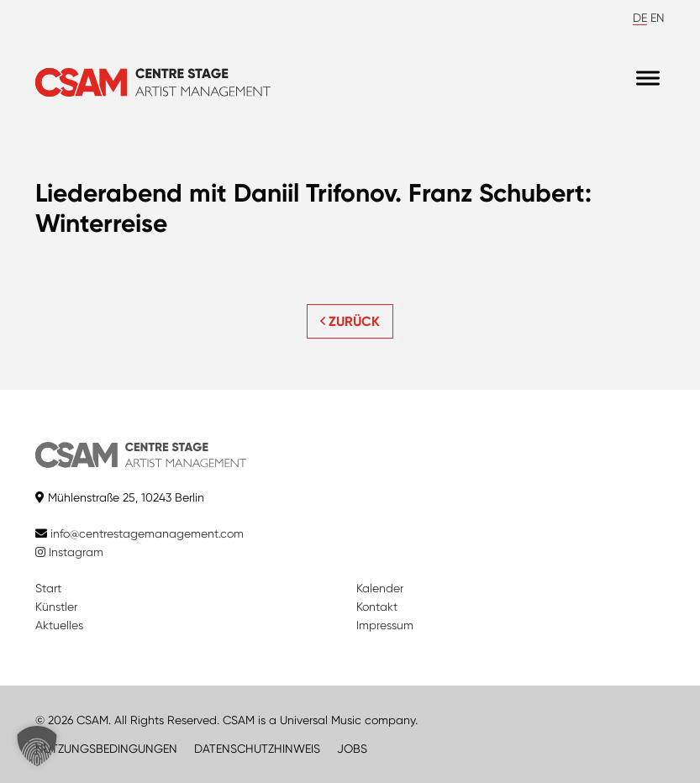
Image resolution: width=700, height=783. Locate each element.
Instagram (69, 552)
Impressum (385, 625)
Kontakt (377, 607)
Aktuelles (59, 625)
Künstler (56, 607)
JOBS (352, 749)
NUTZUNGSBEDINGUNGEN (106, 749)
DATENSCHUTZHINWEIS (257, 749)
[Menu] (648, 79)
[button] (37, 746)
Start (48, 588)
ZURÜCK (350, 321)
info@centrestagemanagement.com (147, 533)
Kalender (380, 588)
